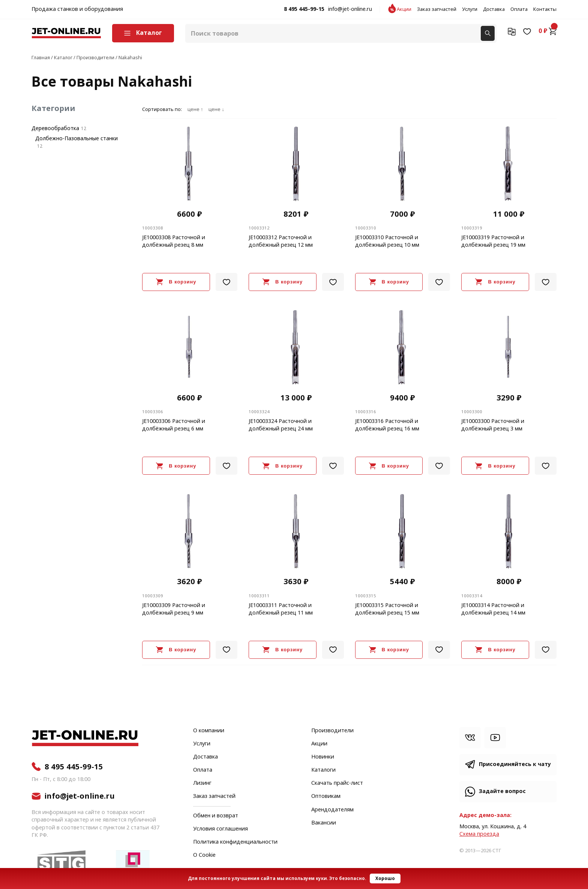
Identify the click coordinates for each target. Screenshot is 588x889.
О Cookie (204, 855)
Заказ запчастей (437, 9)
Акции (404, 9)
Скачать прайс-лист (337, 783)
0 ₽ (547, 31)
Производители (332, 731)
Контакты (545, 9)
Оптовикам (326, 796)
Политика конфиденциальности (235, 842)
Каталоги (323, 770)
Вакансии (324, 823)
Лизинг (202, 783)
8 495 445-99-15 (304, 9)
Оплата (519, 9)
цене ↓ (216, 109)
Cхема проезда (479, 834)
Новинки (323, 757)
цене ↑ (195, 109)
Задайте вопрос (502, 791)
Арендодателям (332, 810)
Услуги (470, 9)
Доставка (494, 9)
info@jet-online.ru (350, 9)
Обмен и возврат (216, 816)
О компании (209, 731)
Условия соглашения (220, 829)
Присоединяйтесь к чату (515, 764)
